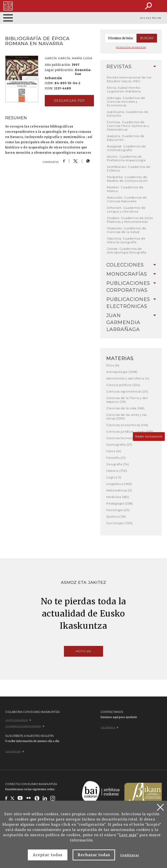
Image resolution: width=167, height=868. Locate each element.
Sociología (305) (120, 523)
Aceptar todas (48, 855)
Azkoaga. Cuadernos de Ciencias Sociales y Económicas (126, 102)
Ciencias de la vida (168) (126, 408)
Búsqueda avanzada (131, 47)
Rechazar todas (94, 855)
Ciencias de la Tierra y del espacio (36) (127, 400)
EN (159, 18)
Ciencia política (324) (123, 385)
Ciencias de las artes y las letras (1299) (127, 417)
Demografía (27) (119, 445)
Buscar (147, 38)
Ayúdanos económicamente (25, 726)
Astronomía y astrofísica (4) (128, 378)
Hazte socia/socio (149, 436)
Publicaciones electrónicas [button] (131, 303)
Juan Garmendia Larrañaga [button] (131, 322)
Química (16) (116, 516)
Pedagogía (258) (120, 503)
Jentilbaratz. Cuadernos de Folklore (129, 169)
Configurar (130, 855)
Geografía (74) (118, 464)
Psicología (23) (118, 510)
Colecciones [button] (131, 265)
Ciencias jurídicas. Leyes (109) (130, 431)
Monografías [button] (131, 274)
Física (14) (114, 451)
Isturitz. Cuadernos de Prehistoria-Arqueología (126, 158)
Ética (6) (113, 365)
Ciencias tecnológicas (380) (129, 438)
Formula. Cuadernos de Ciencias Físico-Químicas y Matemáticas (128, 126)
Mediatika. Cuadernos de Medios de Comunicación (128, 179)
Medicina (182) (118, 497)
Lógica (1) (114, 477)
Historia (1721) (117, 471)
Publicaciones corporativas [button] (131, 287)
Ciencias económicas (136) (127, 425)
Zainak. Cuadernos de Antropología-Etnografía (127, 251)
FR (153, 18)
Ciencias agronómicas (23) (127, 391)
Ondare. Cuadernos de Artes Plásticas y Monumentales (130, 220)
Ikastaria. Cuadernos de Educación (126, 138)
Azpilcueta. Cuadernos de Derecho (128, 114)
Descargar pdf (69, 101)
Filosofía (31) (116, 458)
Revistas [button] (131, 67)
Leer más (128, 835)
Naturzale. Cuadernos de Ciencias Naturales (127, 199)
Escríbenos (109, 728)
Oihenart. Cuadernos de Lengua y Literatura (126, 210)
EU (142, 18)
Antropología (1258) (122, 372)
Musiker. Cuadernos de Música (125, 189)
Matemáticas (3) (119, 490)
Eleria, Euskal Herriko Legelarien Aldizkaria (124, 89)
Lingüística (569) (119, 484)
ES (148, 18)
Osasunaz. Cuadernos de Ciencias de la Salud (127, 230)
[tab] (131, 67)
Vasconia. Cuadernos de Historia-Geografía (126, 240)
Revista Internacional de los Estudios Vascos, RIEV (129, 79)
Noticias (83, 651)
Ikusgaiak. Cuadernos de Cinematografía (127, 148)
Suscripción (15, 752)
